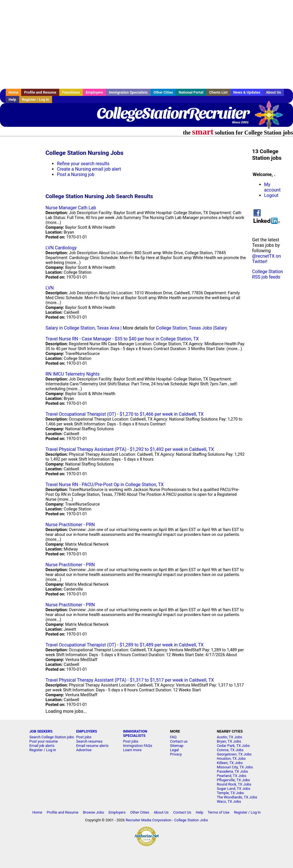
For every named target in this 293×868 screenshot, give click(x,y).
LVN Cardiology (61, 248)
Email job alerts (42, 746)
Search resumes (89, 741)
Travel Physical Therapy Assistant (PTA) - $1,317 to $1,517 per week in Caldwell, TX (130, 680)
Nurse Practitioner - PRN (70, 525)
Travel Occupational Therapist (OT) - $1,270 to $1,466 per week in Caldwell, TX (125, 414)
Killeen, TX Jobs (230, 763)
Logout (271, 195)
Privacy (176, 754)
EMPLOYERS (87, 731)
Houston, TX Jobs (231, 758)
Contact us (179, 741)
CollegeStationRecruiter (173, 113)
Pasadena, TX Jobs (232, 771)
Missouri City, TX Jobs (235, 767)
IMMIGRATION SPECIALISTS (135, 733)
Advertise (84, 750)
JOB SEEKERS (41, 731)
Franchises (71, 92)
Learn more (132, 750)
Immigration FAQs (138, 746)
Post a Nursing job (76, 174)
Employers (94, 92)
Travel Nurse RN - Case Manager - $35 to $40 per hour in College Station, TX (122, 339)
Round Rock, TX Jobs (234, 784)
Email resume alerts (92, 746)
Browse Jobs (94, 812)
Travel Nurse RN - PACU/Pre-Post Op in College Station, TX (105, 485)
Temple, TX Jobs (230, 793)
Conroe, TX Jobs (230, 750)
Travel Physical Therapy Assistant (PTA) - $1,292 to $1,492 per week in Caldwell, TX (130, 449)
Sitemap (177, 746)
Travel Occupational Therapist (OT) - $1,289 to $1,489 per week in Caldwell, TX (125, 645)
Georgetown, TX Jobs (234, 754)
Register (36, 750)
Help (12, 99)
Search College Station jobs (52, 737)
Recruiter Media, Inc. (272, 118)
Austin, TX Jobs (230, 737)
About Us (273, 92)
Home (13, 92)
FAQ (173, 737)
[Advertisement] (146, 44)
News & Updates (247, 92)
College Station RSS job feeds (268, 274)
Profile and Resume (40, 92)
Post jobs (84, 737)
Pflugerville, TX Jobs (233, 780)
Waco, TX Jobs (229, 801)
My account (272, 187)
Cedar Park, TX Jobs (233, 746)
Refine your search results (83, 164)
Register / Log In (36, 99)
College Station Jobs (191, 820)
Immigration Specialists (128, 92)
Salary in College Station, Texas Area (82, 328)
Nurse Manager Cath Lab (71, 208)
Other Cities (163, 92)
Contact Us (182, 812)
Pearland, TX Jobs (232, 776)
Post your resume (43, 741)
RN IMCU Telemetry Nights (73, 374)
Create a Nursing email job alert (89, 169)
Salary (221, 328)
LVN (50, 288)
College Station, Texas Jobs (184, 328)
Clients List (218, 92)
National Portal (191, 92)
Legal (174, 750)
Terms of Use (219, 812)
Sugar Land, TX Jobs (234, 789)
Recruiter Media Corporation (149, 820)
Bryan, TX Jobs (229, 741)
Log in (51, 750)
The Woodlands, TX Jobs (237, 797)
